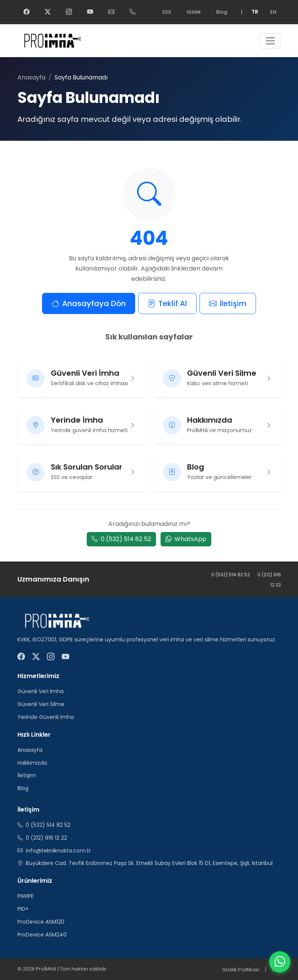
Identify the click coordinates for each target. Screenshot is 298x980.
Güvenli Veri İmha (41, 691)
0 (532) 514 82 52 (121, 539)
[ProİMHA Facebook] (27, 12)
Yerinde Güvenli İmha (46, 717)
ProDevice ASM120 (41, 922)
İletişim (228, 303)
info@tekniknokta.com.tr (58, 851)
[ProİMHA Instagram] (69, 12)
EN (273, 12)
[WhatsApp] (280, 962)
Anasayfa (31, 77)
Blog (222, 12)
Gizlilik (194, 12)
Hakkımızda (32, 763)
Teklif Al (167, 303)
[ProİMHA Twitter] (48, 12)
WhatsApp (186, 539)
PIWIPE (26, 896)
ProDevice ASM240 (42, 935)
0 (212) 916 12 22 (46, 838)
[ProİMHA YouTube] (90, 12)
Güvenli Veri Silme (41, 704)
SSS (167, 12)
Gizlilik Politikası (241, 970)
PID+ (23, 909)
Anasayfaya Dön (89, 303)
